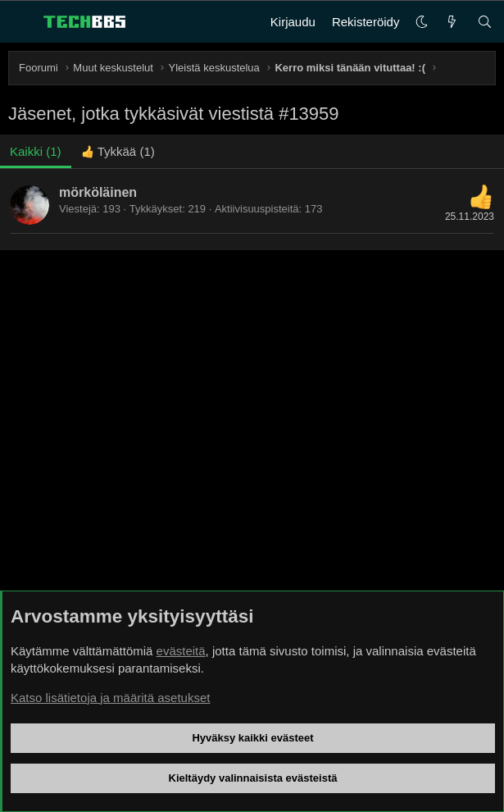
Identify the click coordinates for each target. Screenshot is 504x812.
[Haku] (485, 22)
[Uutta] (452, 22)
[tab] (118, 151)
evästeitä (181, 651)
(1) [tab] (36, 151)
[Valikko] (21, 22)
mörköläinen (98, 192)
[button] (422, 22)
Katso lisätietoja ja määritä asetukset (110, 698)
